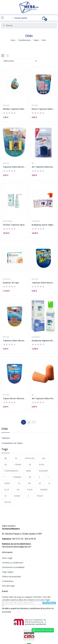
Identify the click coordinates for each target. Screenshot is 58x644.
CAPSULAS (30, 458)
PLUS (7, 490)
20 (40, 483)
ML (6, 458)
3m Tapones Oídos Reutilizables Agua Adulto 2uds (43, 167)
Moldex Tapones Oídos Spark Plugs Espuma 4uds (15, 109)
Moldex (6, 105)
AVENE (17, 496)
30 (16, 458)
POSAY (40, 496)
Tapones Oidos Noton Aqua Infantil (43, 283)
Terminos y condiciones (13, 563)
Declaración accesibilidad (13, 567)
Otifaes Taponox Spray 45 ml (15, 225)
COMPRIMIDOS (11, 471)
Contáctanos (8, 581)
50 (30, 465)
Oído (5, 429)
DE (6, 465)
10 (5, 496)
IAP (29, 483)
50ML (29, 471)
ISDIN (41, 465)
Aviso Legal (7, 558)
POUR (30, 490)
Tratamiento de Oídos (12, 443)
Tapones (6, 438)
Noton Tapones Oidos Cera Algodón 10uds (43, 109)
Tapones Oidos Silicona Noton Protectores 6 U (15, 341)
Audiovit (7, 279)
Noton (35, 105)
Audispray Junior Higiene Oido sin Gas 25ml (43, 225)
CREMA (18, 465)
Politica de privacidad (11, 576)
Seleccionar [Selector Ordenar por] (21, 61)
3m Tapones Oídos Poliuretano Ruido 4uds (43, 398)
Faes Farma (8, 221)
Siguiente (33, 422)
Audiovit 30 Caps (11, 283)
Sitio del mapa (8, 586)
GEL (44, 458)
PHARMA (17, 477)
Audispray (36, 221)
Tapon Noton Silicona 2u (15, 398)
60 (30, 477)
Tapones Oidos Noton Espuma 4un (15, 167)
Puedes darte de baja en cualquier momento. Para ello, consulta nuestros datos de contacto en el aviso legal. (27, 598)
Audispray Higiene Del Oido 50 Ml (43, 341)
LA (19, 483)
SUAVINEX (43, 471)
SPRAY (7, 483)
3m (33, 163)
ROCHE (7, 502)
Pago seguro (8, 572)
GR (18, 490)
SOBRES (44, 490)
